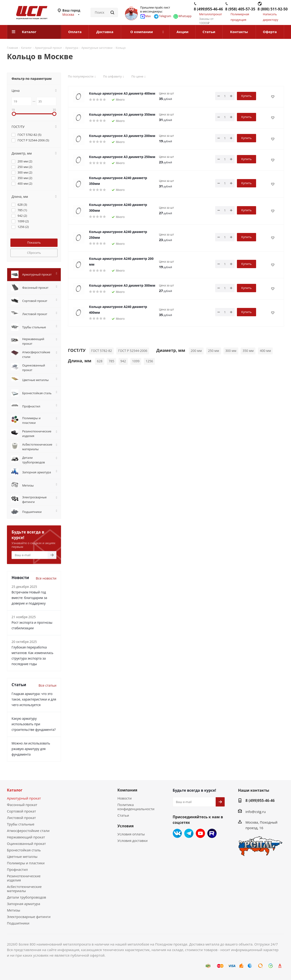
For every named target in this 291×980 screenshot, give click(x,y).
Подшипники (18, 923)
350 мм (248, 351)
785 (111, 361)
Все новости (46, 578)
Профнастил (17, 869)
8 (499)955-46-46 (208, 9)
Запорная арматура (24, 904)
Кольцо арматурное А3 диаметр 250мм (122, 157)
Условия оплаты (131, 834)
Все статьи (47, 685)
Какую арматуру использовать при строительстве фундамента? (34, 724)
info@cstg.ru (256, 812)
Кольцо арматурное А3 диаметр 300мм (122, 285)
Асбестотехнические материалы (24, 889)
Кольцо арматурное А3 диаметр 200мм (122, 136)
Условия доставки (133, 840)
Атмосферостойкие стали (28, 831)
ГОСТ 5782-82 (101, 351)
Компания (127, 790)
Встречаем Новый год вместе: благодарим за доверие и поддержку (29, 598)
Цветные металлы (22, 856)
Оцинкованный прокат (26, 844)
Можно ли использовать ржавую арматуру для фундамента (31, 749)
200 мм (196, 351)
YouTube (200, 833)
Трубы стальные (21, 824)
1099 (136, 361)
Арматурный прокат (24, 798)
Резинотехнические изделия (24, 878)
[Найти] (112, 12)
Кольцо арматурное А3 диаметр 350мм (122, 114)
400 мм (265, 351)
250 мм (214, 351)
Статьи (123, 815)
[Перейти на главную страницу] (27, 12)
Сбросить (34, 253)
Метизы (14, 910)
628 (100, 361)
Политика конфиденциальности (136, 807)
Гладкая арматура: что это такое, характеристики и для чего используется (34, 699)
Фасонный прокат (22, 805)
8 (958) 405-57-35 (240, 9)
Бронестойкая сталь (24, 850)
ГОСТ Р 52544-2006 (133, 351)
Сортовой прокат (21, 811)
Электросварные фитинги (29, 917)
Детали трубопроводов (26, 897)
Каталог (15, 790)
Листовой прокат (21, 818)
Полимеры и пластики (26, 863)
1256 (149, 361)
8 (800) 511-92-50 (273, 9)
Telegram (189, 833)
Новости (125, 798)
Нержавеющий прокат (26, 837)
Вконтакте (177, 833)
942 (123, 361)
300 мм (231, 351)
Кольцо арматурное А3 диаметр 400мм (122, 93)
